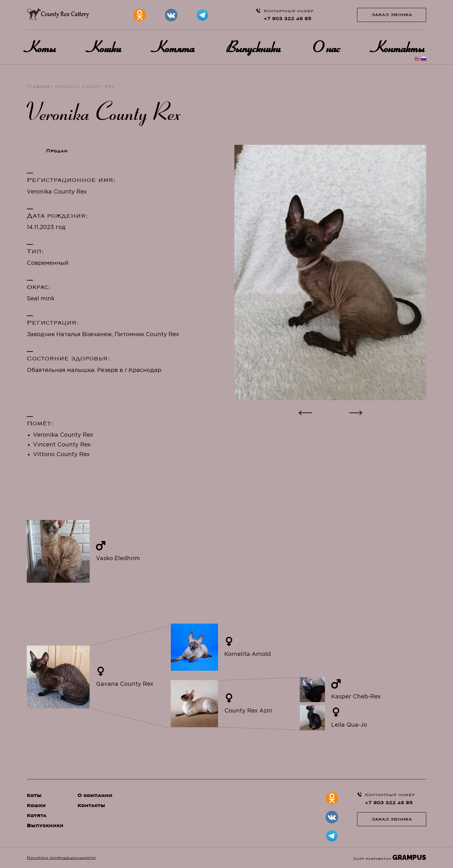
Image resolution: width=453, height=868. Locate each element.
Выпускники (255, 47)
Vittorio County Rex (61, 455)
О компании (95, 795)
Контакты (400, 47)
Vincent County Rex (62, 445)
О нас (328, 47)
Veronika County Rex (63, 435)
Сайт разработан (390, 857)
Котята (175, 47)
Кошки (106, 47)
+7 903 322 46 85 (288, 19)
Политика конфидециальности (61, 858)
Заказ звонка (392, 15)
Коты (42, 47)
